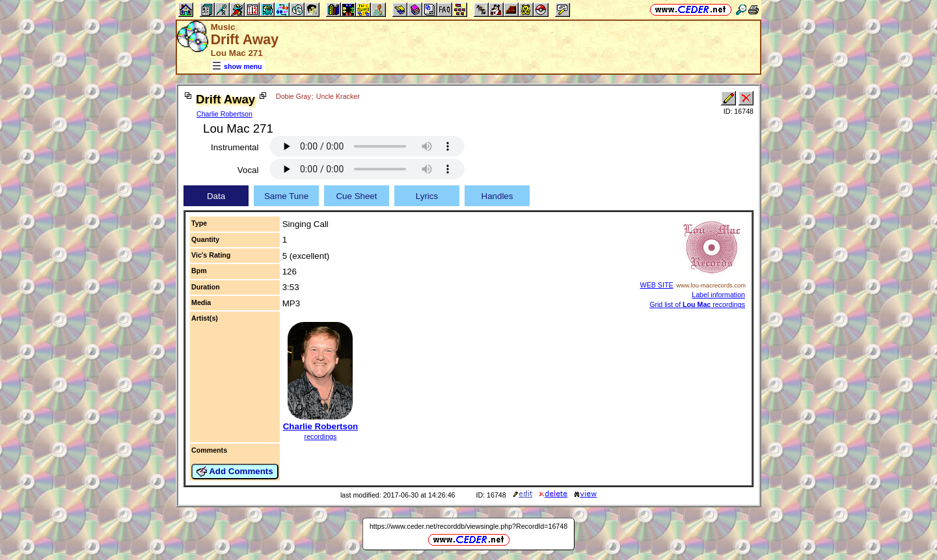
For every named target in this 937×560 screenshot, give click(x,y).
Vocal (248, 170)
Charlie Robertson (224, 114)
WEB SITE (657, 285)
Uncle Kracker (338, 96)
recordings (321, 436)
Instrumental (235, 147)
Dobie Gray (293, 96)
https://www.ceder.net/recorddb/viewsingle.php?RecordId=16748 (468, 526)
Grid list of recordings (697, 304)
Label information (718, 295)
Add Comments (235, 472)
